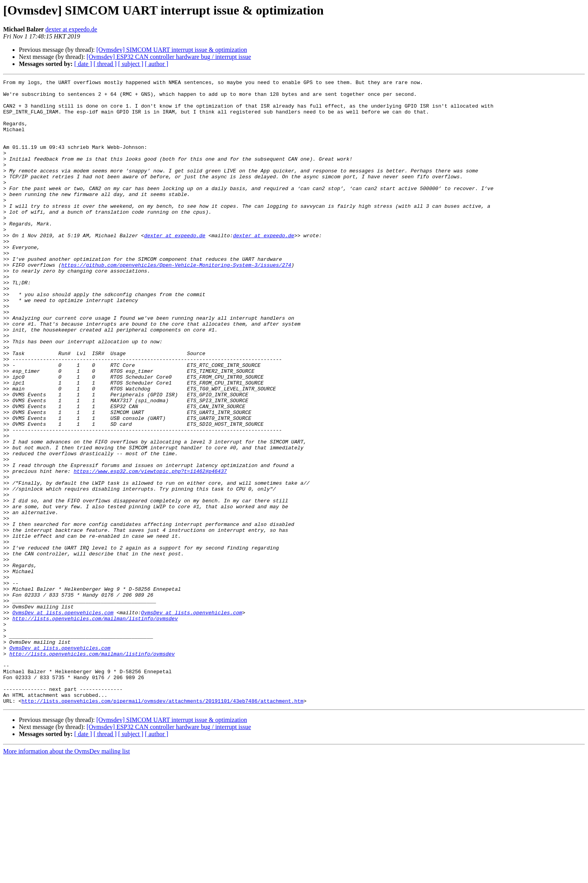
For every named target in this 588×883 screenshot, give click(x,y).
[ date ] (83, 64)
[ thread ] (105, 64)
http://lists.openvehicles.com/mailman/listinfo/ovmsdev (95, 727)
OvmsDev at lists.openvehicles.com (63, 720)
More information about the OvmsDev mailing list (67, 876)
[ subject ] (131, 64)
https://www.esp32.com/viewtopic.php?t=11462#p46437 (150, 550)
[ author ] (157, 64)
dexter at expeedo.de (71, 29)
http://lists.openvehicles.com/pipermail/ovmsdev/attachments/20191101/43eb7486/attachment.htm (163, 826)
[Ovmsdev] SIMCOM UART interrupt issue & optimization (172, 50)
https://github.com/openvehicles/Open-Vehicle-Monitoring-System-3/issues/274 (176, 302)
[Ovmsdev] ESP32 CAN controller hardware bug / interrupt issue (169, 57)
